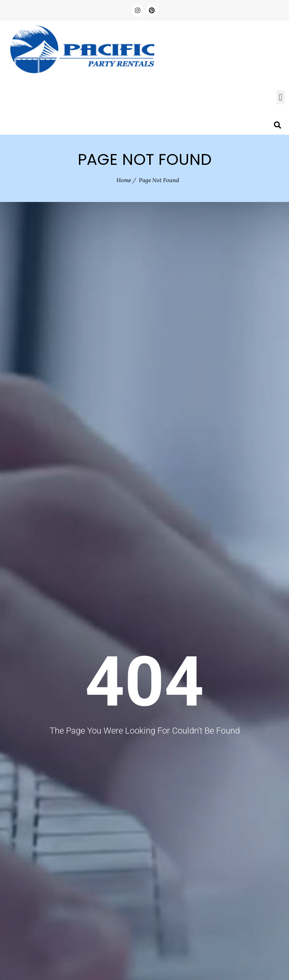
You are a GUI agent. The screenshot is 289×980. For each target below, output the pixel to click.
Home (124, 180)
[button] (281, 97)
